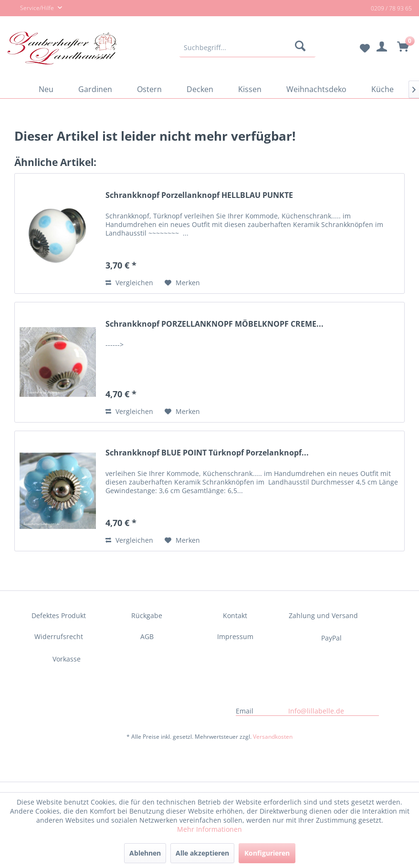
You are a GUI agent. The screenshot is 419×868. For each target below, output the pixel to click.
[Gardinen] (95, 89)
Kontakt (235, 615)
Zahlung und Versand (323, 615)
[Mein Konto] (380, 48)
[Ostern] (149, 89)
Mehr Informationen (209, 829)
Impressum (235, 636)
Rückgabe (147, 615)
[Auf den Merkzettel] (182, 283)
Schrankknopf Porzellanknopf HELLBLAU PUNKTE (199, 195)
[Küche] (382, 89)
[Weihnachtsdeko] (316, 89)
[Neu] (46, 89)
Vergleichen (129, 283)
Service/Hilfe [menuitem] (31, 9)
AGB (147, 636)
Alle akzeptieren (202, 853)
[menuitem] (247, 48)
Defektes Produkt (59, 615)
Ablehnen (145, 853)
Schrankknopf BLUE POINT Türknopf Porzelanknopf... (207, 453)
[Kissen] (250, 89)
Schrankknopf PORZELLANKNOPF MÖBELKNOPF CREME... (215, 324)
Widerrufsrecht (59, 636)
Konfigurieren (267, 853)
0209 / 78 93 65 (391, 8)
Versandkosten (273, 737)
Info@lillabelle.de (316, 711)
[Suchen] (302, 48)
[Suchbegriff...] (247, 48)
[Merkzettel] (357, 48)
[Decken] (200, 89)
